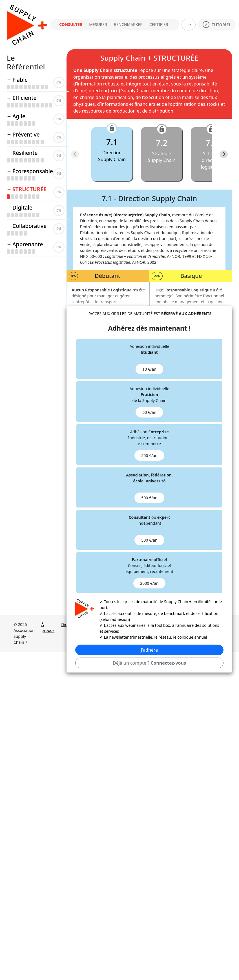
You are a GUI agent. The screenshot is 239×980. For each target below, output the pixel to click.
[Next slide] (224, 154)
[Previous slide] (75, 154)
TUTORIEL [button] (217, 25)
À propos (48, 627)
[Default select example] (189, 25)
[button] (112, 154)
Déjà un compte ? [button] (149, 663)
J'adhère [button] (149, 650)
